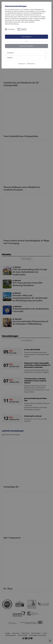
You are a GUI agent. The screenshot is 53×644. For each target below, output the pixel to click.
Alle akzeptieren (26, 37)
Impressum (22, 64)
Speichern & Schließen (27, 46)
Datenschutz (31, 64)
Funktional (11, 29)
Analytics (23, 29)
